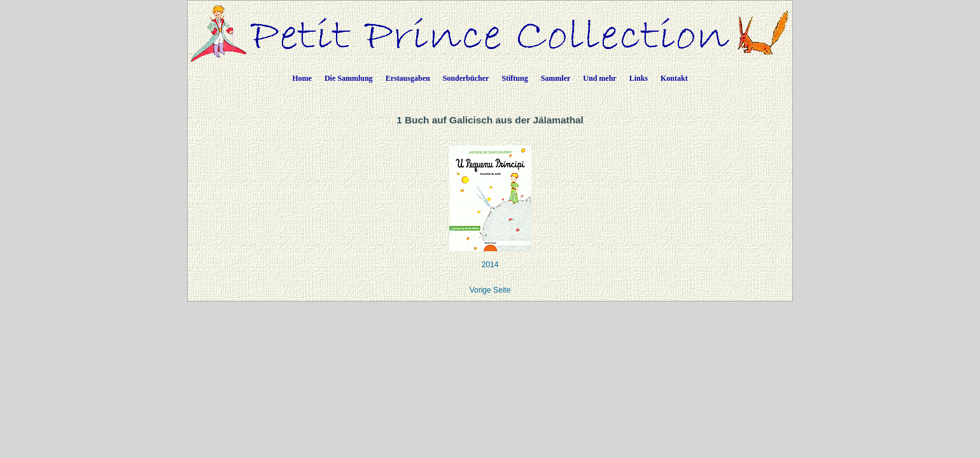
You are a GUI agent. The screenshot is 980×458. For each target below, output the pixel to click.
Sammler (556, 78)
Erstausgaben (408, 78)
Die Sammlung (349, 78)
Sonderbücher (466, 78)
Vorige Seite (490, 290)
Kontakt (674, 78)
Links (639, 78)
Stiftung (514, 78)
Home (302, 78)
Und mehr (599, 78)
